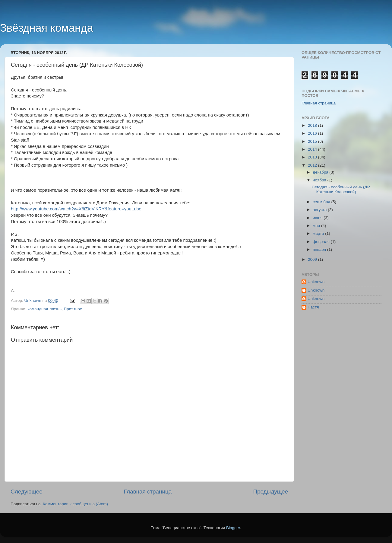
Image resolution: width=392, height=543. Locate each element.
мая (317, 226)
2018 (313, 125)
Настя (313, 307)
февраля (322, 242)
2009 (313, 259)
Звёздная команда (47, 28)
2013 (313, 157)
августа (320, 210)
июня (318, 218)
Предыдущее (270, 492)
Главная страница (148, 492)
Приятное (73, 309)
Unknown (316, 282)
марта (319, 233)
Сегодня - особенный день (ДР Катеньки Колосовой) (341, 189)
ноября (320, 180)
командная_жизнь (44, 309)
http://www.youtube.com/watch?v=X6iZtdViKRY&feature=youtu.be (76, 209)
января (320, 249)
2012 (313, 165)
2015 (313, 141)
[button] (149, 284)
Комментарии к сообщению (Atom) (75, 504)
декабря (321, 172)
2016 (313, 133)
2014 (313, 149)
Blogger (233, 528)
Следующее (27, 492)
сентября (322, 202)
